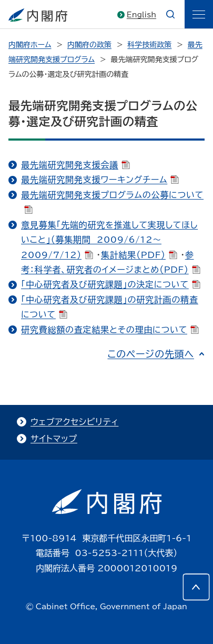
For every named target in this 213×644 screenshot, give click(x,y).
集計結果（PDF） (139, 255)
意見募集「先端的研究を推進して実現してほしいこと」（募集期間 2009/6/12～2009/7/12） (109, 240)
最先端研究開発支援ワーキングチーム (100, 180)
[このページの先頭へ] (196, 587)
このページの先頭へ (151, 354)
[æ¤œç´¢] (170, 14)
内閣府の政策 (89, 45)
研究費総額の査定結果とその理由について (110, 330)
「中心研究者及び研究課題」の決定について (111, 284)
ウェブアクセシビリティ (74, 422)
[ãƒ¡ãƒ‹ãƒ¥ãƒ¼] (199, 14)
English (141, 15)
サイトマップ (54, 439)
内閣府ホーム (30, 45)
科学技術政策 (149, 45)
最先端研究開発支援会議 (75, 165)
